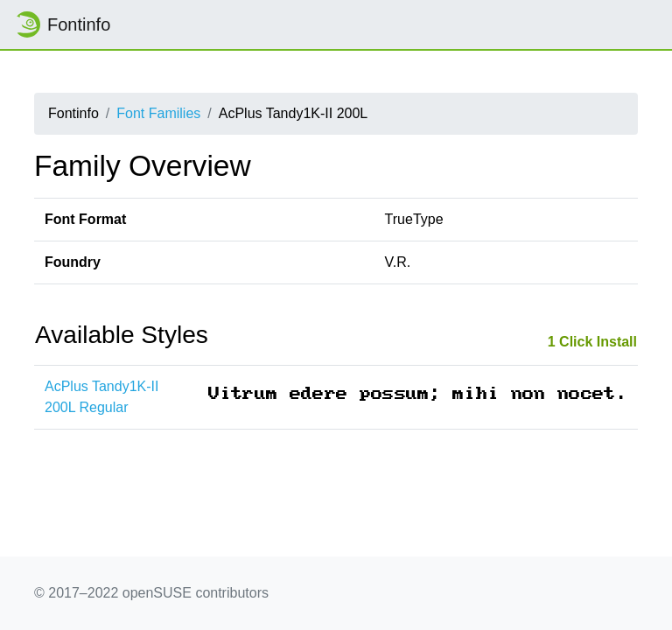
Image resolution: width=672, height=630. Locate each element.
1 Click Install (592, 342)
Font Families (158, 113)
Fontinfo (62, 24)
